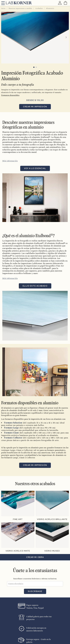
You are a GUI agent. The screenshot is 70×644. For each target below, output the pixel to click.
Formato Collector (13, 438)
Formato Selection (13, 423)
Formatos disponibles (10, 95)
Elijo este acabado (35, 286)
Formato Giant (11, 433)
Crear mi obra (35, 557)
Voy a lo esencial (35, 168)
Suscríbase (35, 591)
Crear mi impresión (35, 107)
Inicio (3, 8)
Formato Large (11, 428)
